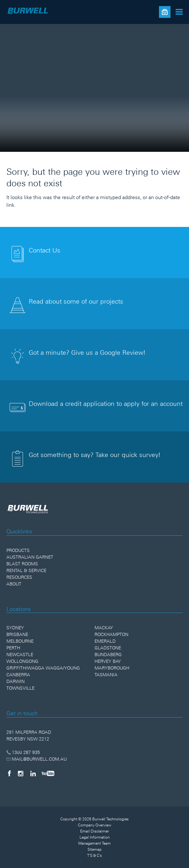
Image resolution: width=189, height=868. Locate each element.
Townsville (20, 688)
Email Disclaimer (94, 831)
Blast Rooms (22, 564)
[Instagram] (21, 773)
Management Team (94, 843)
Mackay (104, 628)
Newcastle (20, 655)
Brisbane (17, 634)
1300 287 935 (23, 752)
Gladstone (108, 648)
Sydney (15, 628)
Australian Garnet (30, 557)
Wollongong (22, 661)
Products (18, 550)
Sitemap (94, 849)
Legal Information (95, 837)
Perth (13, 648)
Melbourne (20, 641)
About (14, 584)
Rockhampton (111, 634)
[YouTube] (48, 773)
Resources (19, 577)
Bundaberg (108, 655)
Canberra (18, 675)
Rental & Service (26, 570)
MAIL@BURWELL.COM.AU (37, 759)
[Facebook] (9, 773)
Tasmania (106, 675)
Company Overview (95, 825)
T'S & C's (94, 856)
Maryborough (112, 668)
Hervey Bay (108, 661)
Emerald (105, 641)
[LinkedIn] (33, 773)
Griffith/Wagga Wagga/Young (43, 668)
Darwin (15, 681)
